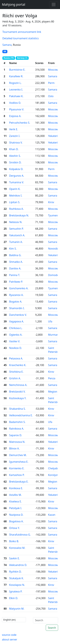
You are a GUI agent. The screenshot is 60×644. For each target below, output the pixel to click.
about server (10, 639)
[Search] (46, 620)
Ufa (50, 321)
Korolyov (53, 475)
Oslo (51, 96)
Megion (53, 392)
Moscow (53, 70)
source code (9, 635)
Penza (52, 378)
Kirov (51, 202)
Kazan (52, 515)
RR (5, 51)
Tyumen (53, 215)
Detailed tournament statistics (21, 38)
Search (52, 628)
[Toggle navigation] (54, 5)
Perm (51, 83)
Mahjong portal (14, 4)
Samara (7, 45)
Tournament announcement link (22, 32)
